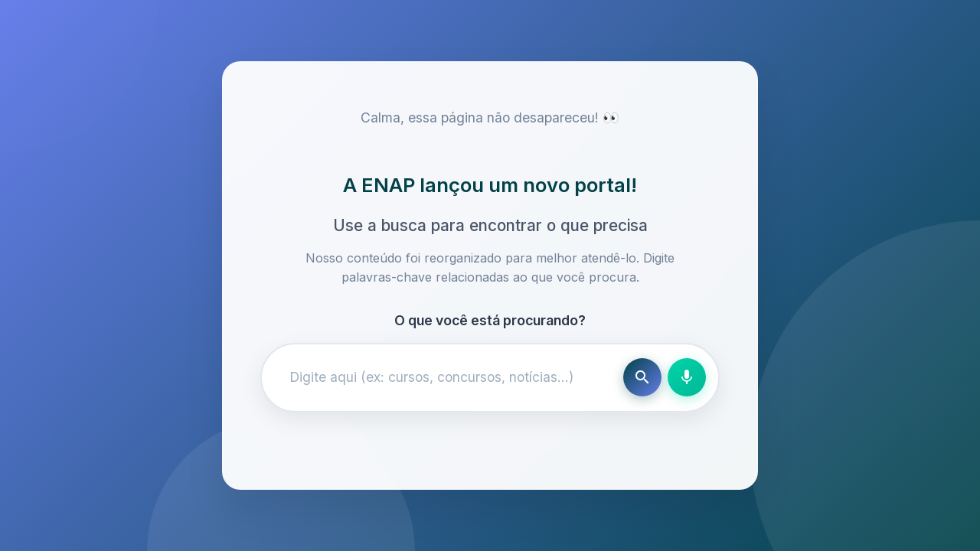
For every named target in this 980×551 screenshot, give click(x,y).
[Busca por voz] (687, 377)
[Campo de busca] (446, 377)
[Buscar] (642, 377)
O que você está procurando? (490, 320)
